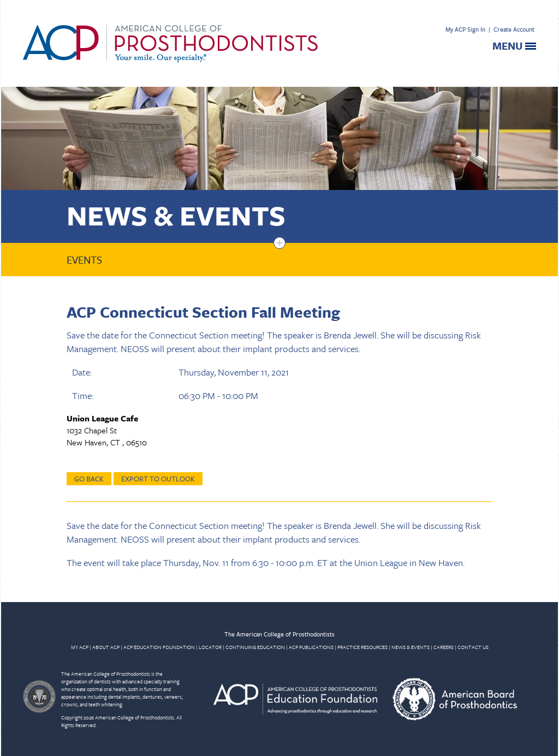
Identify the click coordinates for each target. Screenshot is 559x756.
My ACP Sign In (465, 29)
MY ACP (80, 647)
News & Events (176, 215)
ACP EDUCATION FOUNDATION (159, 647)
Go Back (89, 479)
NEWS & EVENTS (411, 647)
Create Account (514, 29)
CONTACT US (473, 647)
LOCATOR (210, 647)
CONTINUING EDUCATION (255, 647)
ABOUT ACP (106, 647)
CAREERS (444, 647)
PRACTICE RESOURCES (362, 647)
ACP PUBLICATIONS (311, 647)
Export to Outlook (158, 479)
